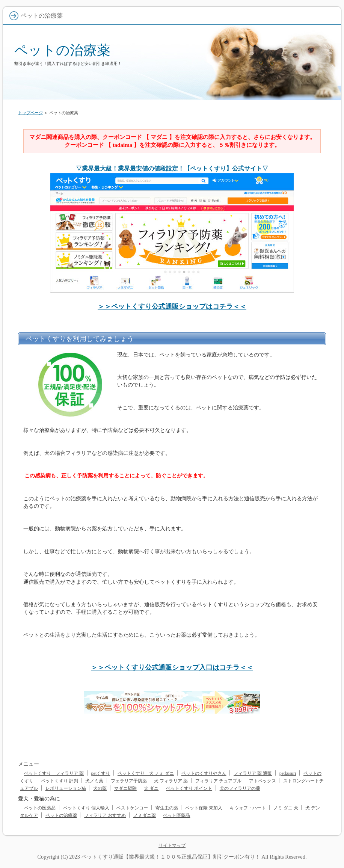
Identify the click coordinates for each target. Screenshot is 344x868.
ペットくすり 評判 (60, 781)
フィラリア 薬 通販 (253, 773)
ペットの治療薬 (62, 50)
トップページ (30, 113)
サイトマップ (172, 845)
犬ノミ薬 (94, 781)
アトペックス (263, 781)
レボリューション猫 (66, 788)
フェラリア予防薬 (129, 781)
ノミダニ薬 (145, 815)
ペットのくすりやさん (204, 773)
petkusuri (288, 773)
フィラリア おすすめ (105, 815)
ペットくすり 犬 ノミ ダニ (146, 773)
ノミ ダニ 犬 (286, 808)
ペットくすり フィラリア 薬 (54, 773)
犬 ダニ (151, 788)
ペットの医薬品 (40, 808)
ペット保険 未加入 (204, 808)
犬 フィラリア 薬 (171, 781)
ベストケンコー (132, 808)
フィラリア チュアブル (218, 781)
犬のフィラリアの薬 (240, 788)
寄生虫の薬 (167, 808)
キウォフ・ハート (248, 808)
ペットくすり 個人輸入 (86, 808)
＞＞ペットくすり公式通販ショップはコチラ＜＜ (172, 306)
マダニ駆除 (125, 788)
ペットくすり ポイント (189, 788)
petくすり (101, 773)
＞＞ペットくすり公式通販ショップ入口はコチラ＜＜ (172, 667)
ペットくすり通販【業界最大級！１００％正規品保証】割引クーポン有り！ (171, 857)
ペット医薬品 (177, 815)
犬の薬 (100, 788)
